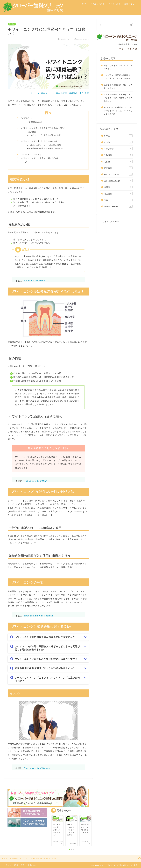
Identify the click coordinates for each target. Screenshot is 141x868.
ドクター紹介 (114, 4)
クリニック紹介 (97, 4)
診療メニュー (130, 4)
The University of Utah (36, 481)
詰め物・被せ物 (118, 206)
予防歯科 (118, 155)
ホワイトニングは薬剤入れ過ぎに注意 (45, 135)
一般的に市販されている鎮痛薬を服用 (45, 145)
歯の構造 (32, 132)
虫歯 (118, 200)
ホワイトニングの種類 (31, 154)
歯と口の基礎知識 (118, 181)
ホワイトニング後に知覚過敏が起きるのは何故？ (44, 128)
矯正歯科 (118, 193)
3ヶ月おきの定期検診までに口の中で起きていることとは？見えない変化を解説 (118, 111)
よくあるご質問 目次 (110, 221)
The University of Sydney (37, 768)
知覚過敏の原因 (35, 122)
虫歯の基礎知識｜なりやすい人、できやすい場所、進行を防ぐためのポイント (118, 98)
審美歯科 (12, 24)
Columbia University (34, 281)
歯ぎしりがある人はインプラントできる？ (118, 67)
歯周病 (118, 187)
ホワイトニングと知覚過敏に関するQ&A (40, 158)
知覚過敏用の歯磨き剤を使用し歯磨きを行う (47, 148)
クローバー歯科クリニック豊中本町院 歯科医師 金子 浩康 (60, 93)
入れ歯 (118, 161)
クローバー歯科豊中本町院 (15, 865)
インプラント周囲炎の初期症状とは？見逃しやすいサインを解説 (118, 77)
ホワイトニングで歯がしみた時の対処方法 (41, 141)
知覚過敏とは (27, 118)
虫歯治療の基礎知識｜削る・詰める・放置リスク (118, 86)
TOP (84, 4)
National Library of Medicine (39, 616)
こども (118, 136)
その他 (118, 142)
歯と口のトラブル (118, 174)
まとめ (24, 162)
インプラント (118, 149)
